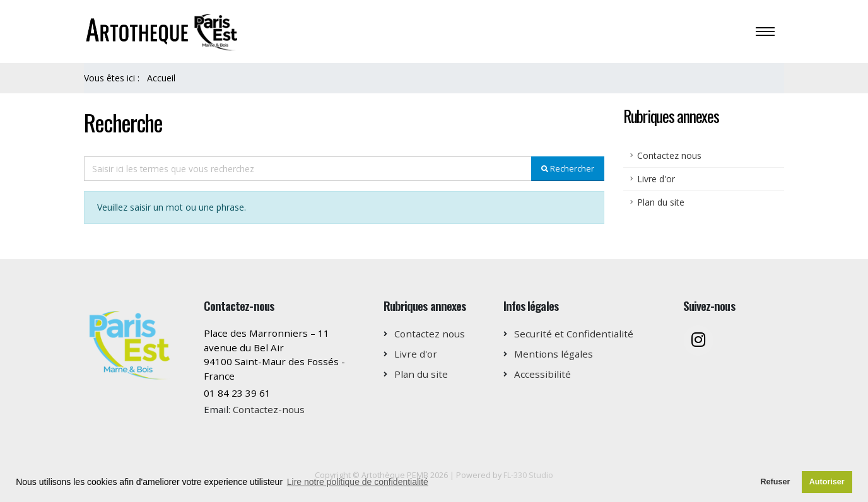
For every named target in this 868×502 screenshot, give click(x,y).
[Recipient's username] (308, 169)
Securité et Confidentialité (574, 334)
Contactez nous (669, 155)
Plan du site (661, 202)
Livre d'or (656, 179)
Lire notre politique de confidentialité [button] (358, 482)
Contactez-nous (269, 409)
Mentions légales (554, 354)
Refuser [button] (775, 482)
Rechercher (568, 168)
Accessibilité (542, 374)
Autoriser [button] (827, 482)
